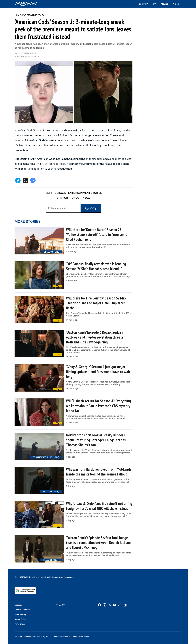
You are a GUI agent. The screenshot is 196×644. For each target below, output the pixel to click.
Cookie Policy (20, 619)
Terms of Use (20, 624)
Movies (164, 4)
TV (154, 4)
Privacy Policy (20, 614)
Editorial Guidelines (23, 610)
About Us (18, 605)
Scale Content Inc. (68, 577)
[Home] (26, 4)
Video (176, 4)
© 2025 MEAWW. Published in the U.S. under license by (38, 577)
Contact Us (61, 605)
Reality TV (143, 4)
